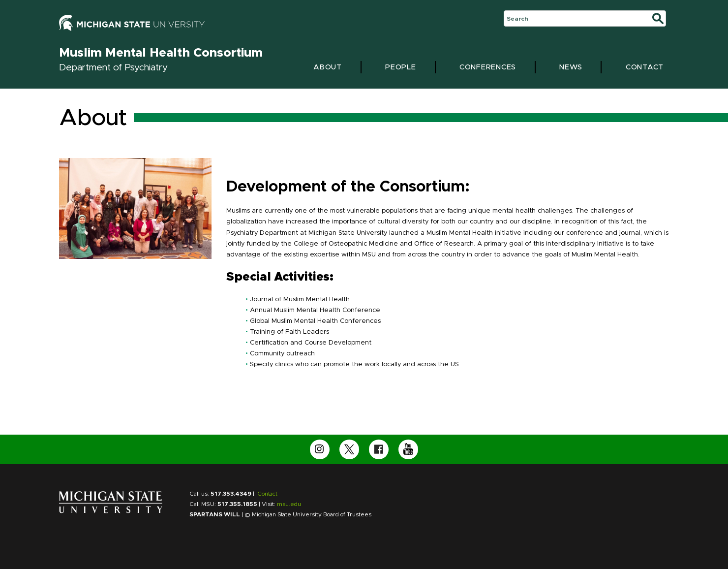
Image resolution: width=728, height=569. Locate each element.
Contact (645, 67)
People (401, 67)
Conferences (488, 67)
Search (517, 19)
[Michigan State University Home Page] (111, 511)
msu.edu (289, 504)
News (571, 67)
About (328, 67)
